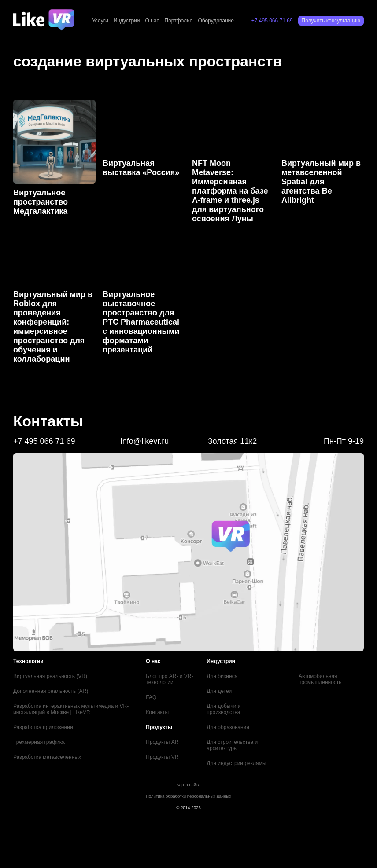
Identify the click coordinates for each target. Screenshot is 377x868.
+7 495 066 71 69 (272, 21)
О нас (152, 21)
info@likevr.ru (145, 441)
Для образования (228, 727)
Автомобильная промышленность (320, 679)
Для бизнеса (222, 676)
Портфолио (179, 21)
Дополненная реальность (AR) (51, 691)
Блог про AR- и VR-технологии (169, 679)
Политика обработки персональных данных (188, 796)
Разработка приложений (43, 727)
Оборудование (216, 21)
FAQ (151, 697)
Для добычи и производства (224, 709)
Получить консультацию (331, 21)
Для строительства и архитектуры (232, 745)
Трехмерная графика (39, 742)
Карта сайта (188, 785)
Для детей (219, 691)
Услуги (100, 21)
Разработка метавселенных (47, 757)
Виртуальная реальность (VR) (50, 676)
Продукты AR (162, 742)
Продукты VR (162, 757)
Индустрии (127, 21)
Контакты (157, 712)
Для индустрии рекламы (236, 763)
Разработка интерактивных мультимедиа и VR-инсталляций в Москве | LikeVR (71, 709)
